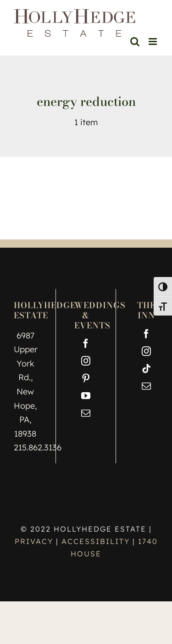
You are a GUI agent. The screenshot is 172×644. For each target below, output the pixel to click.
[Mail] (86, 413)
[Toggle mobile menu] (153, 42)
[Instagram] (86, 361)
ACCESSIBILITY (96, 541)
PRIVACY (35, 541)
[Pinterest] (86, 378)
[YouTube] (86, 396)
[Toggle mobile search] (135, 42)
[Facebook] (86, 344)
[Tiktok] (146, 369)
